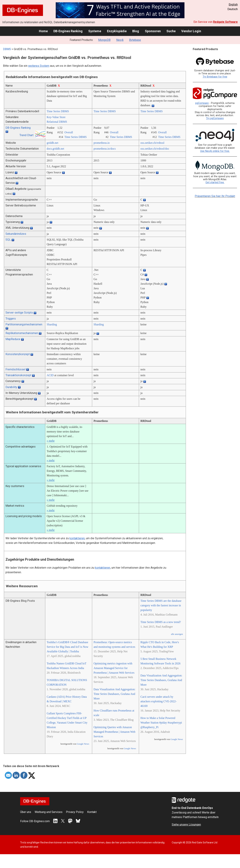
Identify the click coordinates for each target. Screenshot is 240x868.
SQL (8, 240)
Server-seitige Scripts (19, 313)
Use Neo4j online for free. (215, 151)
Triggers (11, 319)
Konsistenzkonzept (18, 354)
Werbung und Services (49, 812)
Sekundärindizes (16, 234)
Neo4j (120, 40)
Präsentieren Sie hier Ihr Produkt (215, 196)
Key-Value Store (56, 117)
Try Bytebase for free (215, 77)
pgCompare (202, 103)
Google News (83, 744)
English (233, 5)
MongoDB (104, 40)
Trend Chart (26, 135)
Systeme (95, 31)
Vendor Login (191, 31)
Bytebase (135, 40)
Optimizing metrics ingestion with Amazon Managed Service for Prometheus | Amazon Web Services (114, 668)
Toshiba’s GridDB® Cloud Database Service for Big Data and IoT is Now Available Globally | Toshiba (68, 647)
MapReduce (13, 339)
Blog (136, 31)
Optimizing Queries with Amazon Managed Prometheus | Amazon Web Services (114, 732)
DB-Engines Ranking (68, 31)
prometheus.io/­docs (105, 149)
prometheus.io (102, 143)
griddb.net (52, 143)
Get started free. (215, 182)
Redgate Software (225, 22)
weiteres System (39, 66)
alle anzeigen (177, 634)
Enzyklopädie (117, 31)
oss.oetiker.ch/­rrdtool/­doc (155, 149)
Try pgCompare (215, 118)
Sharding (52, 324)
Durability (11, 387)
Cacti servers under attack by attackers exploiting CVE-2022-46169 (158, 701)
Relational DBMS (57, 122)
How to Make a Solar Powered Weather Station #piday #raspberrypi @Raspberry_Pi (161, 723)
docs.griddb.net (55, 149)
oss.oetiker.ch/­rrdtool (152, 143)
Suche (171, 31)
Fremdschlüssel (15, 369)
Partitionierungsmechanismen (24, 324)
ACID (50, 375)
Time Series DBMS (58, 111)
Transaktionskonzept (18, 375)
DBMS (7, 49)
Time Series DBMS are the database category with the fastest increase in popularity (161, 605)
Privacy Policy (75, 812)
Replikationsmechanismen (22, 333)
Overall (69, 132)
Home (43, 31)
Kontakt (92, 812)
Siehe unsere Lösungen (186, 825)
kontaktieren (77, 538)
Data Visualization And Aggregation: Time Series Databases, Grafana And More (114, 694)
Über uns (26, 812)
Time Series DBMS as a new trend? (161, 622)
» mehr (51, 441)
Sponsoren (153, 31)
